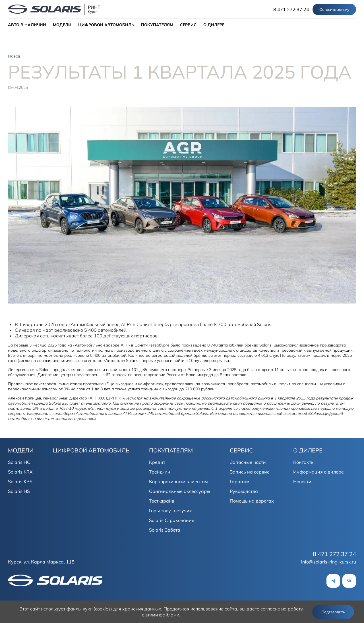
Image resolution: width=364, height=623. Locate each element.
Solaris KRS (20, 481)
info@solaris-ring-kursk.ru (329, 562)
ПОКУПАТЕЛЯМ (157, 25)
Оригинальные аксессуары (180, 491)
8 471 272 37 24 (291, 9)
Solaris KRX (20, 472)
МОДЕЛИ (62, 25)
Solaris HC (19, 462)
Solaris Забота (165, 530)
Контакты (304, 462)
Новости (302, 481)
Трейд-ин (160, 472)
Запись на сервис (250, 472)
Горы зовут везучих (170, 511)
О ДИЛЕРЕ (214, 25)
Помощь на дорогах (252, 501)
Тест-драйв (162, 501)
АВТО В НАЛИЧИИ (27, 25)
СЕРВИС (188, 25)
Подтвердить (333, 612)
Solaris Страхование (172, 520)
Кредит (157, 462)
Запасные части (248, 462)
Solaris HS (19, 491)
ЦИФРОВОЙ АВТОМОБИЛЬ (106, 25)
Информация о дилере (318, 472)
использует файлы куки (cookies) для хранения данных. (102, 609)
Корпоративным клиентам (178, 481)
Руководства (244, 491)
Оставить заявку (334, 9)
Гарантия (240, 481)
